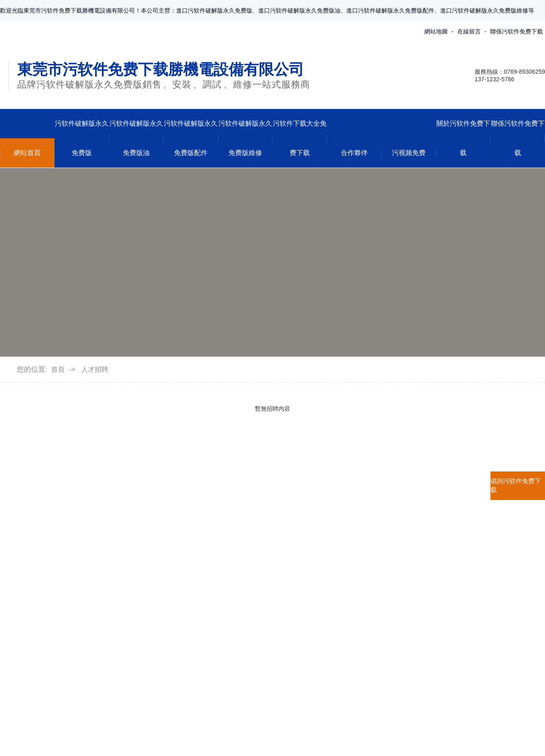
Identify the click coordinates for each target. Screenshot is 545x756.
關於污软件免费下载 (463, 138)
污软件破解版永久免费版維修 (245, 138)
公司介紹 (13, 579)
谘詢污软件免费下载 (516, 485)
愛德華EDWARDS (148, 647)
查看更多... (137, 682)
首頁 (58, 369)
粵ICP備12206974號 (337, 738)
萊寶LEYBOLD (143, 596)
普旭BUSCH (140, 579)
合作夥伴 (354, 153)
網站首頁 (27, 153)
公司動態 (223, 579)
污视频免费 (409, 153)
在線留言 (469, 31)
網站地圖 (436, 31)
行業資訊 (223, 596)
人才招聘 (95, 369)
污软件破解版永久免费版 (82, 138)
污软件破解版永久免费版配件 (191, 138)
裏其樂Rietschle (145, 613)
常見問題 (223, 613)
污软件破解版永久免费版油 (136, 138)
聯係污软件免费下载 (516, 31)
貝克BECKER (142, 630)
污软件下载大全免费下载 (300, 138)
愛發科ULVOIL (143, 664)
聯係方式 (303, 579)
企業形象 (13, 596)
